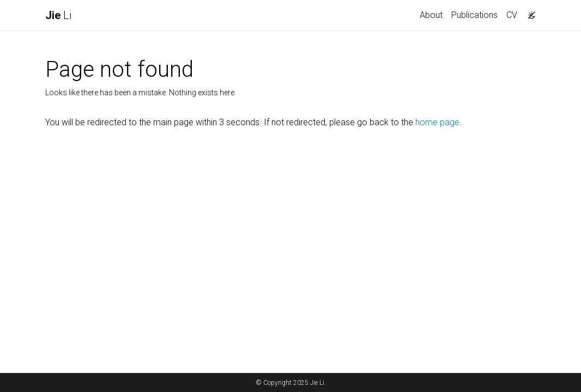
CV (512, 15)
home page (437, 122)
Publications (474, 15)
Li (58, 15)
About (431, 15)
